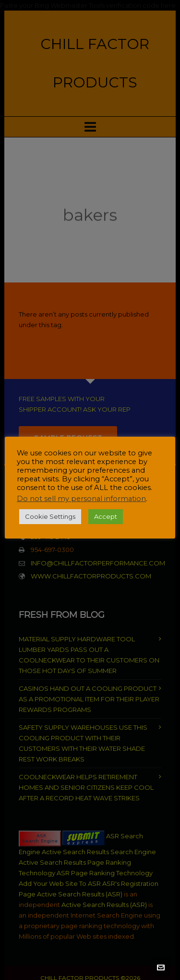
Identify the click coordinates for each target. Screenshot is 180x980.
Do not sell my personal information (81, 499)
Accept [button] (106, 516)
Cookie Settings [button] (50, 516)
